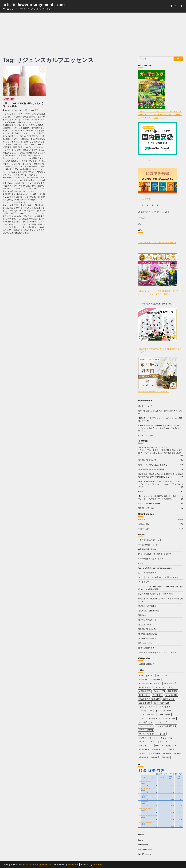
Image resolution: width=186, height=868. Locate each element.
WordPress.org (144, 854)
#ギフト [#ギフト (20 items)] (162, 676)
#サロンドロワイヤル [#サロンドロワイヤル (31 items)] (150, 679)
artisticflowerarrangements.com (34, 5)
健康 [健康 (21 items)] (159, 746)
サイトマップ (144, 582)
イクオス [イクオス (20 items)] (171, 695)
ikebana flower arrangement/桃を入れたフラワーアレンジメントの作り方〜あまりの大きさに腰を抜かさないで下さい (161, 428)
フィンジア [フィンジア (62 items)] (146, 726)
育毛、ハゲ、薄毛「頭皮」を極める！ (154, 465)
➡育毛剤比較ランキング (148, 545)
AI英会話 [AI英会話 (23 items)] (145, 691)
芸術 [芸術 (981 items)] (144, 757)
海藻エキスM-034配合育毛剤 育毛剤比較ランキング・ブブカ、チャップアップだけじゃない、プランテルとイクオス (161, 484)
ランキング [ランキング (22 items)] (146, 742)
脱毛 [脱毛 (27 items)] (167, 753)
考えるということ (145, 406)
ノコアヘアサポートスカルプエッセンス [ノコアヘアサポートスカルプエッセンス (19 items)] (157, 718)
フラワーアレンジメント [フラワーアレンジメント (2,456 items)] (152, 734)
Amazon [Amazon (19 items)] (159, 691)
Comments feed (145, 849)
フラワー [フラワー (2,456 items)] (146, 730)
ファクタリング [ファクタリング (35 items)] (159, 722)
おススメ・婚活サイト (147, 573)
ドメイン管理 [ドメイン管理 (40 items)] (147, 714)
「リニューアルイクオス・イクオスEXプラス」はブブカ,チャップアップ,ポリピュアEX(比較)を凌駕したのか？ (160, 453)
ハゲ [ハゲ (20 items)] (143, 722)
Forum (141, 491)
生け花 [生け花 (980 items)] (168, 749)
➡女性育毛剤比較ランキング (150, 540)
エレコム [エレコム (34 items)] (145, 703)
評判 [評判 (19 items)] (166, 757)
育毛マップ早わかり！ (147, 620)
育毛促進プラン (145, 624)
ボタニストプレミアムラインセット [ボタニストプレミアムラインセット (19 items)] (156, 738)
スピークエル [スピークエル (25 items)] (161, 703)
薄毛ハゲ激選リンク (146, 648)
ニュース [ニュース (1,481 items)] (164, 714)
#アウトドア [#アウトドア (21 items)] (146, 676)
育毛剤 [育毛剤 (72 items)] (155, 753)
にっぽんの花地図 (145, 435)
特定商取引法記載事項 (147, 606)
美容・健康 (9, 99)
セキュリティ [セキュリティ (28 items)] (147, 707)
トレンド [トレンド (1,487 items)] (146, 711)
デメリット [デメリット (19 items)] (164, 707)
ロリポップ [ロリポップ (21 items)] (146, 746)
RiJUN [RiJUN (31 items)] (173, 691)
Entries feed (143, 845)
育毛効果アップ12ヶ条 (147, 638)
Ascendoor (73, 865)
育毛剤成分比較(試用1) (147, 460)
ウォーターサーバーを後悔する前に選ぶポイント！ (159, 577)
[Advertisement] (93, 32)
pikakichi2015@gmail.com (14, 110)
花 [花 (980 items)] (178, 753)
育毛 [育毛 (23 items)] (143, 753)
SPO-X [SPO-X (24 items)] (144, 695)
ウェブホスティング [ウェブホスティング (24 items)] (149, 699)
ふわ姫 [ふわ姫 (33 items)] (157, 695)
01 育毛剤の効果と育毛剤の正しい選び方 (155, 554)
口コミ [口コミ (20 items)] (144, 749)
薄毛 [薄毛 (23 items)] (155, 757)
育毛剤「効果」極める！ (148, 508)
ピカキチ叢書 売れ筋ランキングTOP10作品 (156, 594)
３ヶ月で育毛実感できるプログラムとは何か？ (157, 652)
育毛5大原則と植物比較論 (149, 611)
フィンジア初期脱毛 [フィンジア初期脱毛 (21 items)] (166, 726)
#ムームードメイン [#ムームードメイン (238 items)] (150, 683)
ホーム (173, 6)
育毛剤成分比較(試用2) (148, 634)
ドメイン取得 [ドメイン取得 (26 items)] (163, 711)
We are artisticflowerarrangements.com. (155, 568)
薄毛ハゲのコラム (145, 643)
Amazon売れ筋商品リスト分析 (151, 559)
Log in (141, 840)
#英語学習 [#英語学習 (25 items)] (170, 683)
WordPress (98, 865)
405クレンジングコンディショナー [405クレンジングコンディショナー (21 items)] (155, 687)
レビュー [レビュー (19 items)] (161, 742)
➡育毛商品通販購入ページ (149, 549)
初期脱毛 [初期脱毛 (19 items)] (172, 746)
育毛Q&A (142, 615)
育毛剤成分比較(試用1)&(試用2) (151, 469)
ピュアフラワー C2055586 (149, 503)
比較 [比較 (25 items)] (156, 749)
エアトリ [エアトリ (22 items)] (169, 699)
